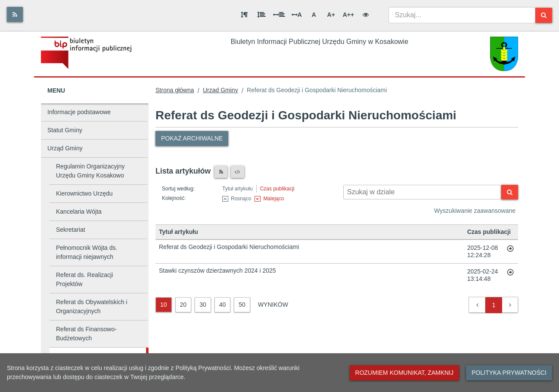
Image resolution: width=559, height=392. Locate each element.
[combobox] (462, 15)
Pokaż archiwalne (192, 138)
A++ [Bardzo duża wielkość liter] (348, 15)
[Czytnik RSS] (221, 172)
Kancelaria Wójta (79, 212)
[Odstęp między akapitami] (244, 15)
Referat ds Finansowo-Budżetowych (86, 334)
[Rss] (15, 14)
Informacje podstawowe (79, 112)
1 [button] (494, 305)
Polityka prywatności (509, 373)
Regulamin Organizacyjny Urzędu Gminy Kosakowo (90, 171)
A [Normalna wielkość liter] (314, 15)
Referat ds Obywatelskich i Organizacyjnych (92, 306)
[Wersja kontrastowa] (366, 15)
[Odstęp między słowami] (279, 15)
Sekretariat (71, 230)
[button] (477, 305)
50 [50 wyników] (242, 305)
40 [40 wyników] (223, 305)
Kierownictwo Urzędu (84, 193)
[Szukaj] (544, 15)
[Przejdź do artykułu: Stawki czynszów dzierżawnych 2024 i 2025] (510, 275)
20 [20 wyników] (183, 305)
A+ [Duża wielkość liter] (331, 15)
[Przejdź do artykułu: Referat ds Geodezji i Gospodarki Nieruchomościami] (510, 252)
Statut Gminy (65, 130)
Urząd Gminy (65, 148)
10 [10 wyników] (164, 305)
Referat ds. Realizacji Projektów (84, 279)
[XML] (238, 172)
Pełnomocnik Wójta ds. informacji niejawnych (87, 252)
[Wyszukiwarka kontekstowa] (422, 192)
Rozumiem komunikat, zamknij (404, 373)
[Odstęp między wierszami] (261, 15)
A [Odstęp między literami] (297, 15)
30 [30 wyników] (203, 305)
